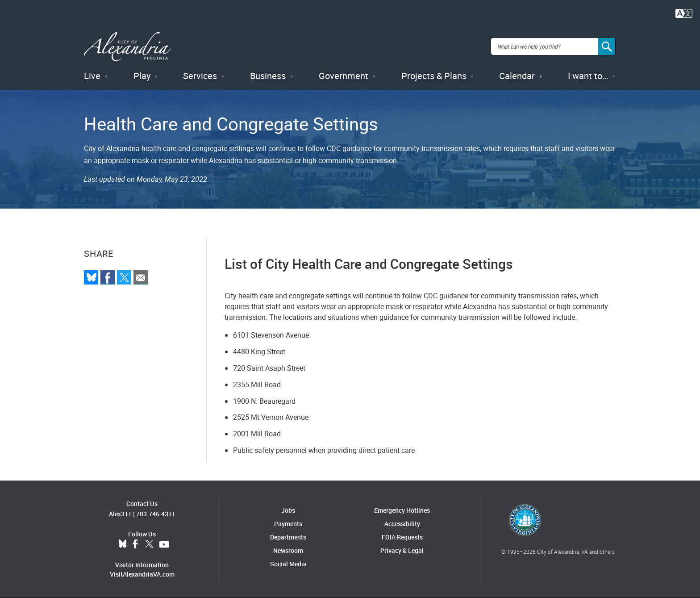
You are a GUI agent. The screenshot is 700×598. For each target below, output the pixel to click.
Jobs (288, 510)
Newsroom (288, 550)
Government (344, 76)
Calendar (517, 76)
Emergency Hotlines (402, 510)
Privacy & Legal (402, 550)
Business (268, 76)
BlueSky (123, 544)
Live (92, 76)
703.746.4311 (156, 514)
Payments (288, 524)
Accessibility (402, 524)
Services (200, 76)
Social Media (288, 564)
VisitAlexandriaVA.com (142, 574)
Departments (288, 537)
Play (142, 76)
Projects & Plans (434, 76)
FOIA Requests (402, 537)
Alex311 (120, 514)
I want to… (588, 76)
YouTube (164, 544)
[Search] (607, 46)
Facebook (135, 544)
